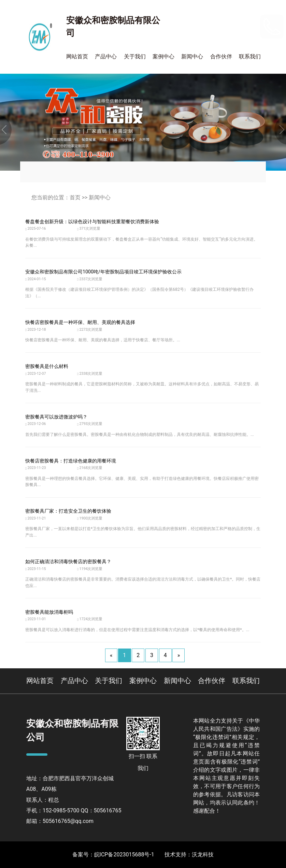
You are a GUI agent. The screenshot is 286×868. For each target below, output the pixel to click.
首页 (75, 197)
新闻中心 (192, 56)
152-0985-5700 (227, 22)
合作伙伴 (221, 56)
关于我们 (135, 56)
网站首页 (77, 56)
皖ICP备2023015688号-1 (124, 855)
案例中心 (163, 56)
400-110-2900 (234, 36)
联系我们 (250, 56)
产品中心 (106, 56)
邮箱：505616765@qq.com (60, 821)
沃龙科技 (203, 855)
